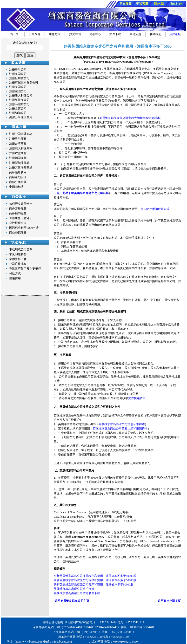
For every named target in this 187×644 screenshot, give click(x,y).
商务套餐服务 (18, 208)
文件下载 (115, 34)
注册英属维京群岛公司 (24, 83)
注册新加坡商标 (19, 163)
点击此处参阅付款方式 (155, 209)
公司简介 (35, 34)
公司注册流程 (18, 264)
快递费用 (15, 278)
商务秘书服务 (18, 213)
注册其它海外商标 (21, 168)
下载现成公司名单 (21, 249)
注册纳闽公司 (18, 113)
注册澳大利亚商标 (21, 148)
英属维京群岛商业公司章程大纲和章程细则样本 (130, 118)
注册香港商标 (18, 139)
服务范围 (55, 34)
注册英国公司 (18, 74)
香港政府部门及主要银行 (25, 269)
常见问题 (135, 34)
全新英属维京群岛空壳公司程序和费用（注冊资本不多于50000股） (96, 580)
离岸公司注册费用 (21, 117)
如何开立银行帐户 (21, 204)
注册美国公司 (18, 87)
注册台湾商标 (18, 143)
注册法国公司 (18, 91)
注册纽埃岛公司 (19, 100)
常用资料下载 (18, 259)
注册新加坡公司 (19, 78)
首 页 (14, 34)
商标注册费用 (18, 172)
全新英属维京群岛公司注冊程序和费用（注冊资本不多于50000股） (96, 576)
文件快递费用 (137, 398)
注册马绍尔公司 (19, 104)
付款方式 (15, 273)
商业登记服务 (18, 233)
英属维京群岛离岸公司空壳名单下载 (77, 593)
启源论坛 (175, 34)
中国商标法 (16, 187)
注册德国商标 (18, 158)
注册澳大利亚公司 (21, 96)
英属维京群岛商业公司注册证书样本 (122, 424)
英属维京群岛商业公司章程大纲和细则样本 (120, 429)
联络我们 (155, 34)
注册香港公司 (18, 70)
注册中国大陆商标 (21, 134)
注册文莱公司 (18, 109)
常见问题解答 (18, 254)
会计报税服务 (18, 223)
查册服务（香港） (21, 218)
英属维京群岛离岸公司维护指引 (74, 589)
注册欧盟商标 (18, 153)
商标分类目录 (18, 182)
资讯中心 (95, 34)
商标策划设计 (18, 177)
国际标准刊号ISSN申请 (24, 228)
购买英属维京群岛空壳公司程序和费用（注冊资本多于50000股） (95, 585)
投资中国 (75, 34)
